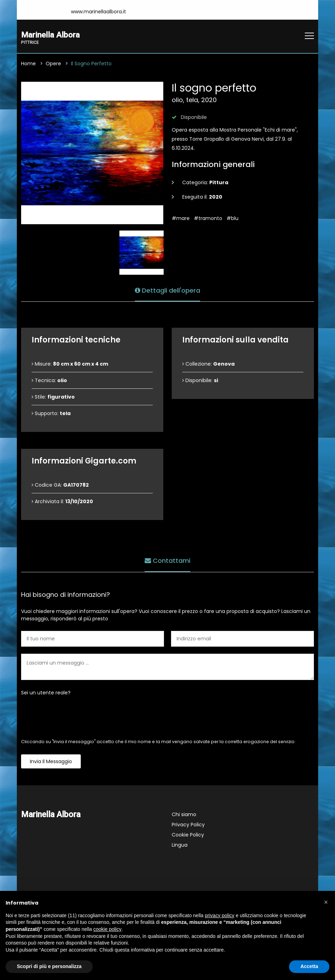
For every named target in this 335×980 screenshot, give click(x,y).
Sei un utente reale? (46, 693)
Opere (53, 64)
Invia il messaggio (51, 762)
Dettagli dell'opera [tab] (167, 290)
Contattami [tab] (167, 561)
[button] (326, 902)
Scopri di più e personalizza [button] (49, 966)
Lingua (180, 845)
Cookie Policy (188, 835)
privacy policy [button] (219, 915)
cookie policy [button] (107, 929)
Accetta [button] (309, 966)
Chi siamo (184, 815)
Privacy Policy (188, 825)
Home (28, 64)
